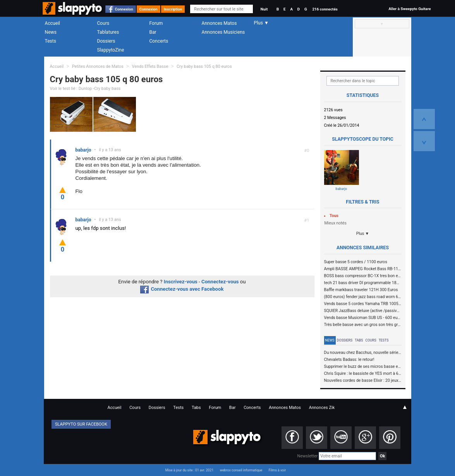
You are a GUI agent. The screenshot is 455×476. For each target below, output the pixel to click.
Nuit (264, 9)
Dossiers (106, 41)
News (51, 32)
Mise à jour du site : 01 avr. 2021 (189, 470)
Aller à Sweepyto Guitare (409, 9)
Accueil (53, 23)
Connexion (124, 9)
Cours (103, 23)
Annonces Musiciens (223, 32)
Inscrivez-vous (181, 282)
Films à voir (277, 470)
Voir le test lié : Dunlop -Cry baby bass (85, 89)
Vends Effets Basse (150, 66)
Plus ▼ (363, 234)
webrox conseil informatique (241, 470)
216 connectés (325, 9)
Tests (51, 41)
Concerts (159, 41)
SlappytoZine (111, 50)
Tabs (359, 340)
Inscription (173, 9)
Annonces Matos (219, 23)
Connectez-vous (220, 282)
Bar (153, 32)
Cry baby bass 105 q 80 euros (204, 66)
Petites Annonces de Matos (98, 66)
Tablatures (108, 32)
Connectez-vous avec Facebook (182, 289)
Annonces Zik (322, 408)
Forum (156, 23)
